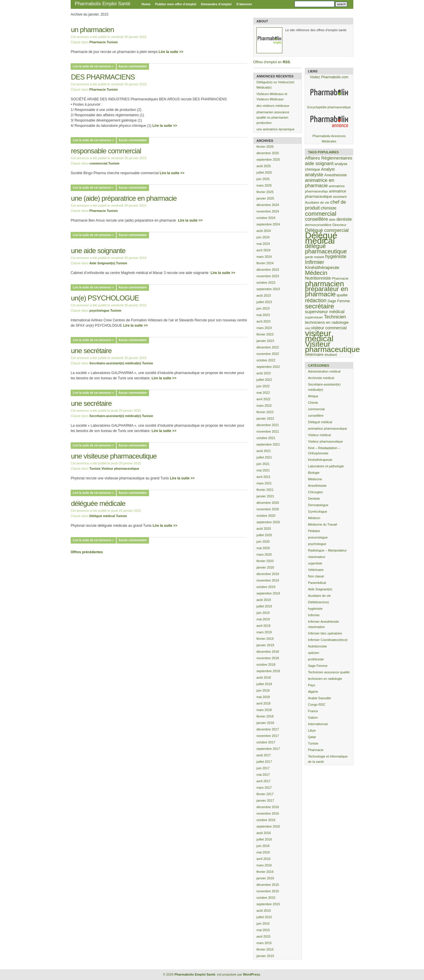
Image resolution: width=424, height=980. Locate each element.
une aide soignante (98, 251)
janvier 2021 (265, 496)
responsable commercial (106, 151)
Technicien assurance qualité (329, 672)
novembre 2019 (268, 580)
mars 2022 (264, 406)
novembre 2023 (268, 276)
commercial (98, 163)
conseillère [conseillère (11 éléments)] (317, 219)
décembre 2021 (268, 425)
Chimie (313, 403)
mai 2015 (263, 930)
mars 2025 (264, 185)
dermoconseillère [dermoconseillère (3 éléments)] (318, 225)
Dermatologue (318, 505)
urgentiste (315, 563)
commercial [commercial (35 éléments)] (321, 214)
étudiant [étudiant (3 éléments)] (331, 354)
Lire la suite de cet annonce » (93, 66)
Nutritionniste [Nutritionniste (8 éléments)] (318, 278)
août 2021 (264, 451)
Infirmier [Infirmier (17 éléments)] (315, 262)
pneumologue (318, 537)
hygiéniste (315, 609)
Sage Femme (318, 666)
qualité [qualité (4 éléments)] (342, 295)
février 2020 (265, 561)
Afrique (313, 396)
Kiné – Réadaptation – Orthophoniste (324, 451)
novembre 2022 (268, 354)
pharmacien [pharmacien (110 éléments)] (324, 284)
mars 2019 (264, 632)
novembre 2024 (268, 211)
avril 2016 (264, 859)
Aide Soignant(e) (102, 263)
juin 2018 (263, 690)
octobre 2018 (266, 665)
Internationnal (318, 724)
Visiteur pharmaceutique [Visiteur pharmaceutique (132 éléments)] (332, 347)
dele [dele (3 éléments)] (332, 219)
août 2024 (264, 231)
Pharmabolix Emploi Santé (103, 4)
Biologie (314, 473)
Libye (312, 730)
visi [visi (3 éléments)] (308, 328)
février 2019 (265, 639)
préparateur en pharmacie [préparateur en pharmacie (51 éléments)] (327, 291)
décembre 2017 (268, 729)
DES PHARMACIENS (103, 77)
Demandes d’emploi (216, 4)
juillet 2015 (264, 917)
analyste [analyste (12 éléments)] (314, 175)
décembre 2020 (268, 503)
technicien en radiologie (325, 679)
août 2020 (264, 529)
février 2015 (265, 949)
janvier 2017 (265, 800)
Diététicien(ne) (318, 602)
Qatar (312, 737)
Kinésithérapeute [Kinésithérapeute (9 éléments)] (322, 267)
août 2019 (264, 600)
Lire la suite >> (171, 52)
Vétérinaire (316, 570)
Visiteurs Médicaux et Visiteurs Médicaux (272, 97)
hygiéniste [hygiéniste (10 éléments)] (336, 256)
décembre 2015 (268, 885)
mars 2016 (264, 865)
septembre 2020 (268, 522)
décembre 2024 (268, 205)
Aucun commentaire (133, 66)
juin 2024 (263, 237)
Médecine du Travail (322, 524)
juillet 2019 (264, 606)
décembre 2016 (268, 807)
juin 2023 (263, 308)
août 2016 (264, 833)
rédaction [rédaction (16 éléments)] (316, 300)
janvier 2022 (265, 418)
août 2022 (264, 373)
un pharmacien (92, 30)
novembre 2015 (268, 891)
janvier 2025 (265, 198)
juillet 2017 (264, 762)
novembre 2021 (268, 431)
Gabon (313, 717)
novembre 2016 (268, 813)
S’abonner (244, 4)
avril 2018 (264, 703)
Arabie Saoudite (319, 698)
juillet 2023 (264, 302)
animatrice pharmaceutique (328, 428)
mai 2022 (263, 393)
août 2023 (264, 295)
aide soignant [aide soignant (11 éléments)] (319, 163)
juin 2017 (263, 768)
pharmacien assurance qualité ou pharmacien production (273, 117)
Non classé (316, 576)
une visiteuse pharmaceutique (114, 456)
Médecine (315, 479)
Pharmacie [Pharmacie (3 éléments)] (340, 278)
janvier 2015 (265, 956)
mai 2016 (263, 852)
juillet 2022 (264, 380)
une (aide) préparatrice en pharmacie (124, 198)
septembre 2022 (268, 367)
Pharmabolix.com (335, 77)
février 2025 (265, 192)
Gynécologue (318, 511)
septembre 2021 (268, 444)
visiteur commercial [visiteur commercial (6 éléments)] (329, 328)
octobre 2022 (266, 360)
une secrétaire (91, 351)
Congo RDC (317, 705)
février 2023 (265, 334)
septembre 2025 (268, 160)
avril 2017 (264, 781)
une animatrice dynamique (275, 129)
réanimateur (317, 557)
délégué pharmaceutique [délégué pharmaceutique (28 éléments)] (326, 249)
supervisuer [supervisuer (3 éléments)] (314, 317)
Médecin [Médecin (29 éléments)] (316, 273)
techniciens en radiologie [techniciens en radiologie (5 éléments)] (327, 322)
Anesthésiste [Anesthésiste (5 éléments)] (336, 175)
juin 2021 (263, 464)
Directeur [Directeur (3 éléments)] (339, 225)
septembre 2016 (268, 826)
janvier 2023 (265, 341)
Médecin (314, 518)
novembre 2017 (268, 736)
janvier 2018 (265, 723)
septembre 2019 (268, 593)
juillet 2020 (264, 535)
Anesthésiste (317, 486)
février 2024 (265, 263)
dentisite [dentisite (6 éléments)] (344, 219)
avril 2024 (264, 250)
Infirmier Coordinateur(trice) (328, 640)
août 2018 (264, 677)
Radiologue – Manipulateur (327, 550)
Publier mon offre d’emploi (176, 4)
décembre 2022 (268, 347)
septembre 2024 (268, 224)
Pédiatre (314, 531)
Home (146, 4)
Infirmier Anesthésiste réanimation (323, 624)
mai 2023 (263, 315)
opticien (314, 653)
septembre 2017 (268, 749)
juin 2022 (263, 386)
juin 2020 (263, 542)
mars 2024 (264, 257)
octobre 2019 (266, 587)
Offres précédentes (87, 552)
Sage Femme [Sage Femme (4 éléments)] (339, 301)
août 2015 (264, 911)
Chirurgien (315, 492)
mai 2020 (263, 548)
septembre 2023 (268, 289)
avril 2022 (264, 399)
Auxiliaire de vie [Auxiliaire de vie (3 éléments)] (317, 202)
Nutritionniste (317, 646)
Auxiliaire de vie (319, 596)
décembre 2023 (268, 270)
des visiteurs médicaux (273, 106)
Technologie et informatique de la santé (328, 759)
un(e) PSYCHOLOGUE (105, 298)
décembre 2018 (268, 652)
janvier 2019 (265, 645)
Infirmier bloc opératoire (325, 633)
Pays (312, 685)
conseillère (316, 416)
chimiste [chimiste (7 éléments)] (328, 208)
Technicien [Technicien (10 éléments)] (335, 317)
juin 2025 (263, 179)
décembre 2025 (268, 153)
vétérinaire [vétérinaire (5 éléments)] (314, 354)
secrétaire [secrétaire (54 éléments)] (319, 306)
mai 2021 (263, 470)
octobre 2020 (266, 516)
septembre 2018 (268, 671)
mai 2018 (263, 697)
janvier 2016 (265, 878)
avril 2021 (264, 477)
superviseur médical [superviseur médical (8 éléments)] (325, 312)
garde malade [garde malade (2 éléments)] (315, 257)
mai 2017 (263, 775)
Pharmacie (98, 42)
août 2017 (264, 755)
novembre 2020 (268, 509)
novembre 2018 (268, 658)
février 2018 (265, 716)
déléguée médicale (98, 503)
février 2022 (265, 412)
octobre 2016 (266, 820)
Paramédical (317, 583)
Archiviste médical (321, 378)
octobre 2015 (266, 898)
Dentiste (314, 499)
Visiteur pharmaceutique (120, 469)
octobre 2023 (266, 283)
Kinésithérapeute (320, 460)
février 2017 (265, 794)
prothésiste (316, 659)
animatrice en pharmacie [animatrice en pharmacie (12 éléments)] (320, 183)
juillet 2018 (264, 684)
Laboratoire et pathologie (326, 466)
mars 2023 (264, 328)
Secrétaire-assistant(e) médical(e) (115, 363)
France (313, 711)
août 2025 (264, 166)
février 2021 (265, 490)
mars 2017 (264, 788)
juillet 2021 (264, 457)
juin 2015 (263, 923)
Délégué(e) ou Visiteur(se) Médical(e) (275, 85)
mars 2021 (264, 483)
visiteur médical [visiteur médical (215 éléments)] (319, 336)
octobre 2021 (266, 438)
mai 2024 (263, 244)
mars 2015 (264, 943)
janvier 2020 (265, 567)
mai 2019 (263, 619)
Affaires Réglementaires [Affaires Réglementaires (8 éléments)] (329, 158)
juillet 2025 (264, 172)
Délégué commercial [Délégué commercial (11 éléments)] (327, 230)
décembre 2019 (268, 574)
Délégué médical (102, 516)
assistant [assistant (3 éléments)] (340, 196)
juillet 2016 (264, 839)
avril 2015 (264, 936)
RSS (286, 62)
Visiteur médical (319, 435)
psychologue (100, 310)
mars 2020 (264, 554)
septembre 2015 (268, 904)
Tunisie (112, 42)
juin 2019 (263, 613)
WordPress (251, 974)
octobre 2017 (266, 742)
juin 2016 (263, 846)
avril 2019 (264, 626)
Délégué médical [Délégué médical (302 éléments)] (321, 238)
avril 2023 (264, 321)
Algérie (313, 692)
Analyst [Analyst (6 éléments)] (328, 169)
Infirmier (314, 615)
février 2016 (265, 872)
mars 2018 (264, 710)
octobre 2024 (266, 218)
